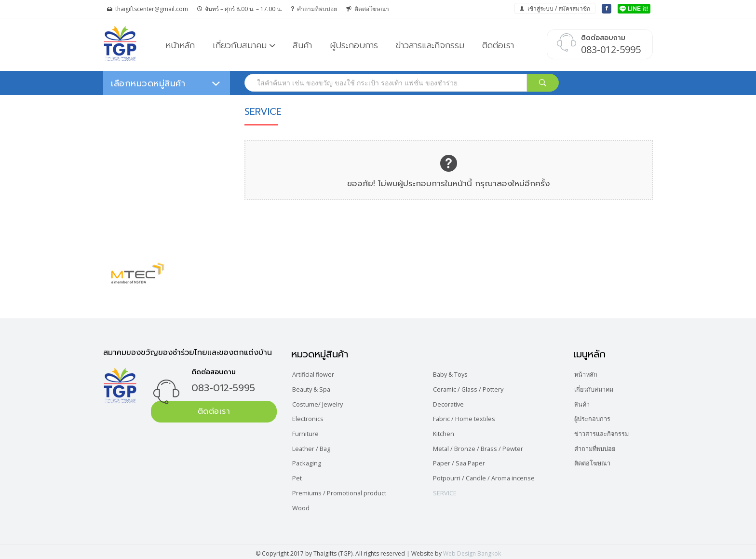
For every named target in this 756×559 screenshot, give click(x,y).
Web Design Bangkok (472, 550)
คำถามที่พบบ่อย (314, 9)
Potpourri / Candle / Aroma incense (490, 475)
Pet (299, 475)
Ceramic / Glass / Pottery (474, 389)
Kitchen (446, 432)
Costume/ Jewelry (321, 403)
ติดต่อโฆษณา (368, 9)
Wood (303, 504)
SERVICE (448, 490)
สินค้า (302, 45)
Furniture (308, 432)
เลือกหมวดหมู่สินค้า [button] (166, 83)
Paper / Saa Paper (463, 461)
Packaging (310, 461)
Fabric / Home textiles (469, 417)
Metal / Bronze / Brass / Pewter (485, 446)
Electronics (310, 417)
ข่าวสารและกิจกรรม (430, 45)
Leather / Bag (315, 446)
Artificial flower (317, 374)
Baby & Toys (455, 374)
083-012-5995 (223, 388)
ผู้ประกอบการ (354, 45)
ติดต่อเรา (498, 45)
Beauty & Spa (315, 389)
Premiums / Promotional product (345, 490)
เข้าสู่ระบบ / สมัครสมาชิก (555, 8)
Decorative (452, 403)
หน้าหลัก (180, 45)
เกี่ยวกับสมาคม (240, 45)
